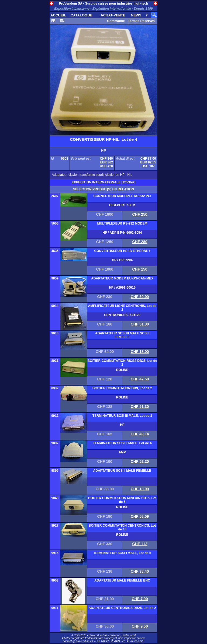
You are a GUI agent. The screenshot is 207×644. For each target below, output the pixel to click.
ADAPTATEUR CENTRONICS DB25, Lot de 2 (122, 608)
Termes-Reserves (141, 21)
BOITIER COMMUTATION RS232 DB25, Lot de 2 (122, 363)
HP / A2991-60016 (122, 288)
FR (53, 21)
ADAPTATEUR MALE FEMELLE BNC (122, 580)
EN (62, 21)
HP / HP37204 (122, 260)
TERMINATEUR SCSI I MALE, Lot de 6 (122, 553)
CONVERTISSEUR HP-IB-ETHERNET (122, 251)
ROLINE (122, 370)
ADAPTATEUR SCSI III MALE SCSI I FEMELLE (122, 335)
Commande (116, 21)
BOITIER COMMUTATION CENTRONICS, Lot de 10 (122, 527)
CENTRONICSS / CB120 (122, 315)
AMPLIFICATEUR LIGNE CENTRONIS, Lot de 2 (122, 308)
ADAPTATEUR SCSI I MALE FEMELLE (122, 471)
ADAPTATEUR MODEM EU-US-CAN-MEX (122, 278)
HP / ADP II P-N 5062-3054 (122, 233)
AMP (122, 452)
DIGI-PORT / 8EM (122, 205)
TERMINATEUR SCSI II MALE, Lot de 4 (122, 443)
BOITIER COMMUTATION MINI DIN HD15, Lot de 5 (122, 500)
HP (122, 425)
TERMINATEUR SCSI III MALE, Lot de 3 (122, 416)
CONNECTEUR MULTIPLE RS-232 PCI (122, 196)
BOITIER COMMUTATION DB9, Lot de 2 (122, 388)
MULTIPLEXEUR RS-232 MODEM (122, 223)
